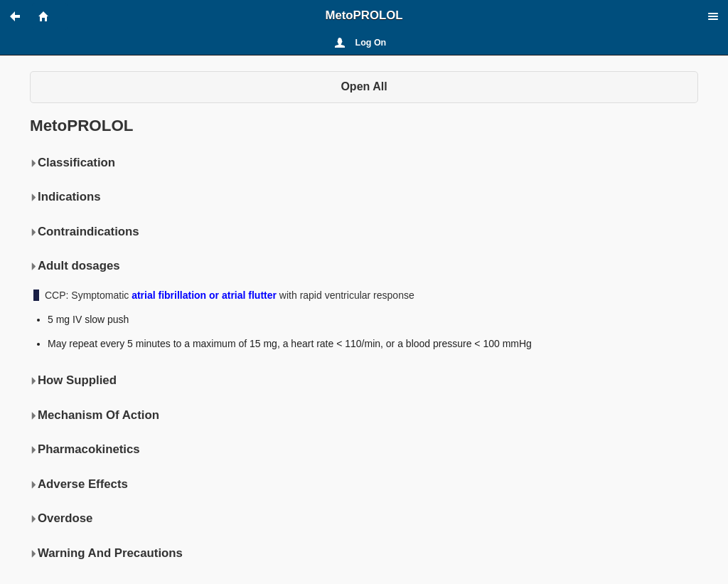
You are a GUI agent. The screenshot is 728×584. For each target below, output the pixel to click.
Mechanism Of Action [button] (95, 415)
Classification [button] (73, 163)
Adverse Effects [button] (79, 484)
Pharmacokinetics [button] (85, 450)
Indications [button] (65, 197)
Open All (364, 86)
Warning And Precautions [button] (106, 553)
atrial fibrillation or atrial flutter (204, 295)
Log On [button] (371, 43)
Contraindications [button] (85, 232)
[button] (21, 16)
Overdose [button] (61, 519)
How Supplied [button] (73, 381)
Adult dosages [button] (75, 266)
